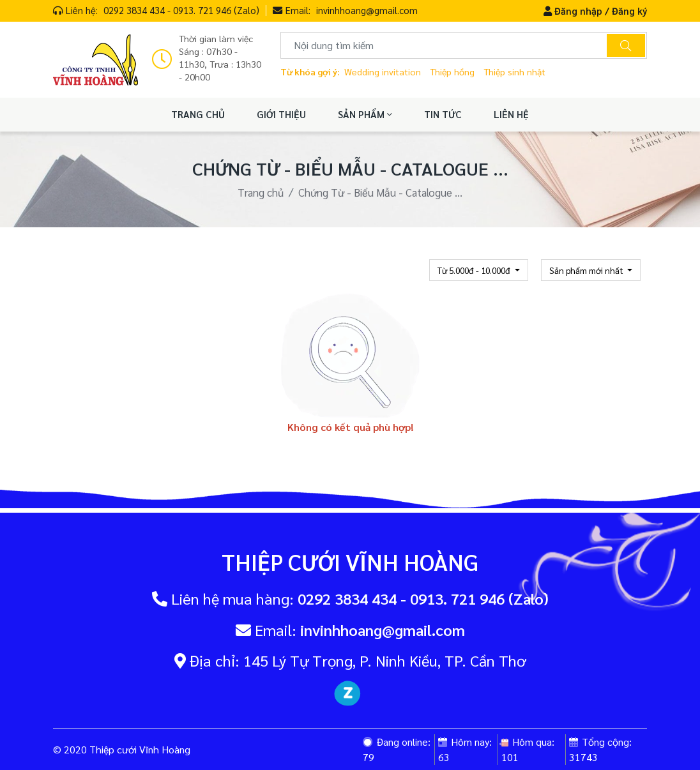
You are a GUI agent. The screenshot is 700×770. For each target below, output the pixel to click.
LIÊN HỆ (511, 114)
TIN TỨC (443, 114)
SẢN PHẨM (365, 114)
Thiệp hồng (452, 72)
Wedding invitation (383, 72)
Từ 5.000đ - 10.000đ (475, 270)
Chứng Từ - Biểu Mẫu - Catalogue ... (380, 192)
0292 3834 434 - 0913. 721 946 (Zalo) (181, 10)
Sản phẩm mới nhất (587, 270)
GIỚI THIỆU (281, 114)
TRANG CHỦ (198, 114)
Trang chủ (261, 192)
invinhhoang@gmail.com (367, 10)
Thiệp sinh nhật (514, 72)
